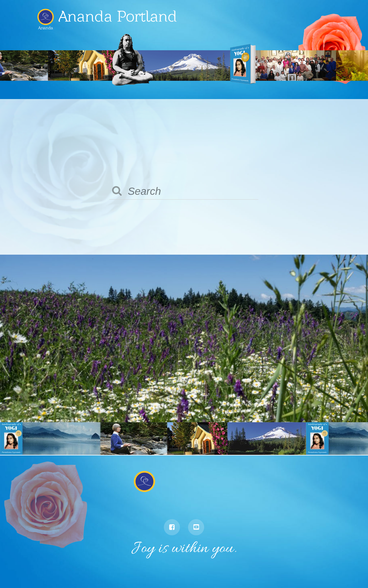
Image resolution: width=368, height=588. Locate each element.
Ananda (46, 26)
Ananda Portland (118, 16)
